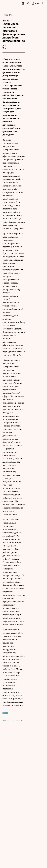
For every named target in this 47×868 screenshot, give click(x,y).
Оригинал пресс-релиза (13, 720)
